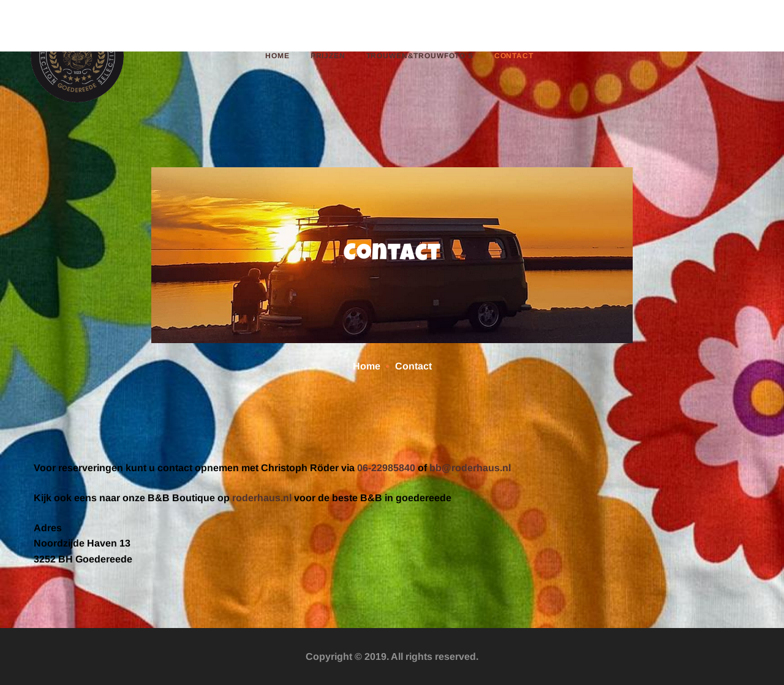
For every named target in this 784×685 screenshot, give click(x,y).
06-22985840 (386, 468)
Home (367, 366)
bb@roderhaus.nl (470, 468)
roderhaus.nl (262, 498)
